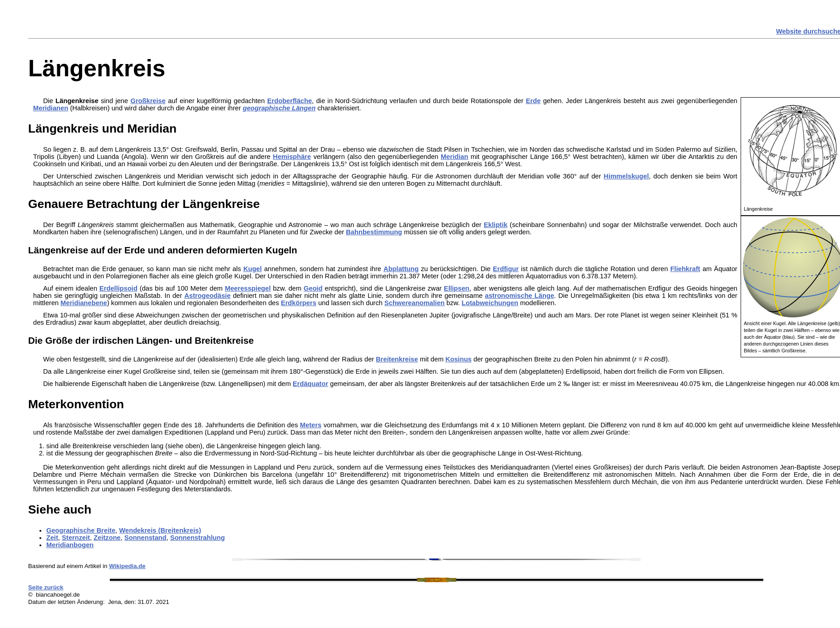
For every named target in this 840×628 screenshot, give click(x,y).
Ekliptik (496, 225)
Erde (533, 101)
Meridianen (51, 108)
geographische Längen (279, 108)
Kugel (253, 269)
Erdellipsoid (118, 288)
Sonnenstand (145, 538)
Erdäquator (310, 384)
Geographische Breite (81, 530)
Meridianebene (84, 303)
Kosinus (458, 359)
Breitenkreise (397, 359)
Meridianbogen (70, 545)
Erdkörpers (299, 303)
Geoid (313, 288)
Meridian (454, 157)
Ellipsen (457, 288)
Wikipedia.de (127, 566)
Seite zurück (46, 587)
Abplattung (401, 269)
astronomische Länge (520, 296)
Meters (311, 425)
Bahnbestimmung (374, 232)
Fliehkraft (685, 269)
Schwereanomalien (415, 303)
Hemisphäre (292, 157)
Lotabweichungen (490, 303)
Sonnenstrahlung (198, 538)
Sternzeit (76, 538)
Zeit (52, 538)
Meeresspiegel (248, 288)
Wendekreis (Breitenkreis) (160, 530)
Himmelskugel (626, 176)
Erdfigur (506, 269)
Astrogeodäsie (207, 296)
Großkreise (148, 101)
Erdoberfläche (290, 101)
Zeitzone (107, 538)
